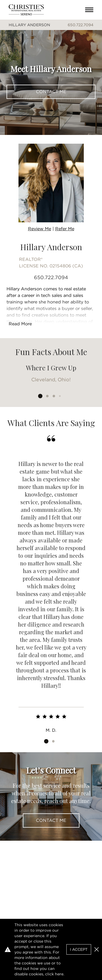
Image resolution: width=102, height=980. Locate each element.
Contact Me (51, 92)
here (59, 974)
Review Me (40, 229)
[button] (97, 949)
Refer (65, 229)
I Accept (79, 949)
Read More (20, 324)
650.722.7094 (81, 25)
